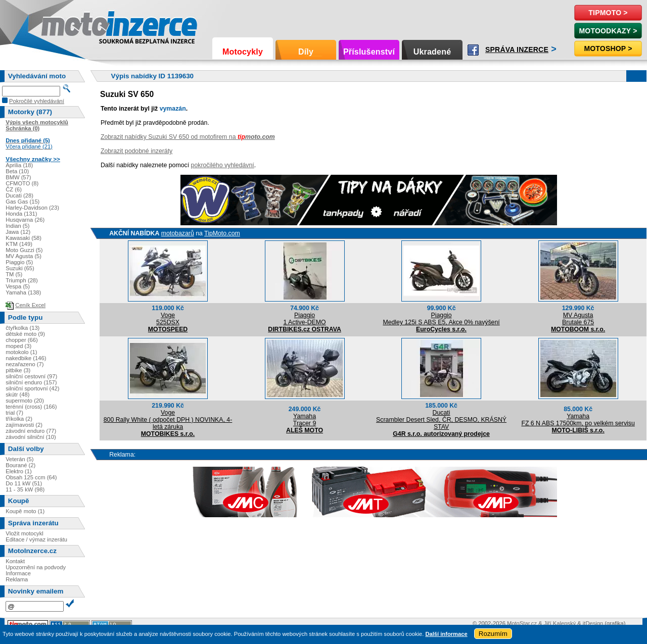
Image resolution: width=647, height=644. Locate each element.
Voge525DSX (168, 319)
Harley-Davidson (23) (32, 208)
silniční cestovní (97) (31, 376)
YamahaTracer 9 (305, 420)
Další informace (446, 634)
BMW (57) (18, 177)
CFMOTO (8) (22, 183)
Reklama (17, 579)
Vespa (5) (18, 286)
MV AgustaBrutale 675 (578, 319)
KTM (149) (19, 244)
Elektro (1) (19, 471)
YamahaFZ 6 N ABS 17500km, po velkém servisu (578, 420)
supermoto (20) (25, 401)
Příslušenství (369, 52)
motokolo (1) (21, 352)
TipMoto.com (222, 233)
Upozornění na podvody (36, 567)
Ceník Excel (30, 305)
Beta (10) (17, 171)
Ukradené (432, 52)
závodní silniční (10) (31, 437)
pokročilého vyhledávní (223, 165)
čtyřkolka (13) (22, 328)
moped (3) (18, 346)
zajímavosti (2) (24, 425)
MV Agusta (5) (24, 256)
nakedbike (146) (26, 358)
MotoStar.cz (522, 623)
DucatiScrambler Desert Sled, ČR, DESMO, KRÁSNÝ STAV (441, 420)
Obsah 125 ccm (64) (31, 477)
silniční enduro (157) (31, 382)
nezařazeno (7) (25, 364)
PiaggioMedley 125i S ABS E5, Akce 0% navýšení (441, 319)
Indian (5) (17, 226)
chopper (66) (21, 340)
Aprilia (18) (19, 165)
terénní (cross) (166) (31, 407)
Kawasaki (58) (24, 238)
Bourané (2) (20, 465)
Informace (18, 573)
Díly (306, 52)
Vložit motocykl (25, 533)
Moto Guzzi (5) (24, 250)
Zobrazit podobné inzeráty (136, 151)
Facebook (473, 50)
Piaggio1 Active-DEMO (304, 319)
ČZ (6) (14, 189)
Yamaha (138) (23, 292)
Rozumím (493, 634)
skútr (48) (17, 394)
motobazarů (178, 233)
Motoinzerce (63, 25)
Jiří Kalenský (560, 623)
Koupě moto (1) (25, 511)
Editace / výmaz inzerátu (36, 539)
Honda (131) (21, 214)
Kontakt (15, 561)
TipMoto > (608, 13)
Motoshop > (608, 48)
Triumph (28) (22, 280)
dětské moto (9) (25, 334)
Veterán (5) (19, 459)
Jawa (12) (18, 232)
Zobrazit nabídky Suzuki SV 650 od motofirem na (188, 137)
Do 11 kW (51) (24, 483)
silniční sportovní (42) (32, 388)
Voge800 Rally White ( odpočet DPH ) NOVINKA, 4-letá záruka (168, 420)
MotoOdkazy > (608, 31)
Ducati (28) (19, 195)
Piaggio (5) (19, 262)
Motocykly (243, 52)
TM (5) (14, 274)
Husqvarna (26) (25, 220)
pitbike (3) (18, 370)
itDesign (593, 623)
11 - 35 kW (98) (25, 489)
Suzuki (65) (20, 268)
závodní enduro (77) (31, 431)
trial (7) (14, 413)
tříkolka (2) (19, 419)
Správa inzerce (517, 49)
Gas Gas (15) (22, 202)
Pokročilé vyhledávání (37, 101)
